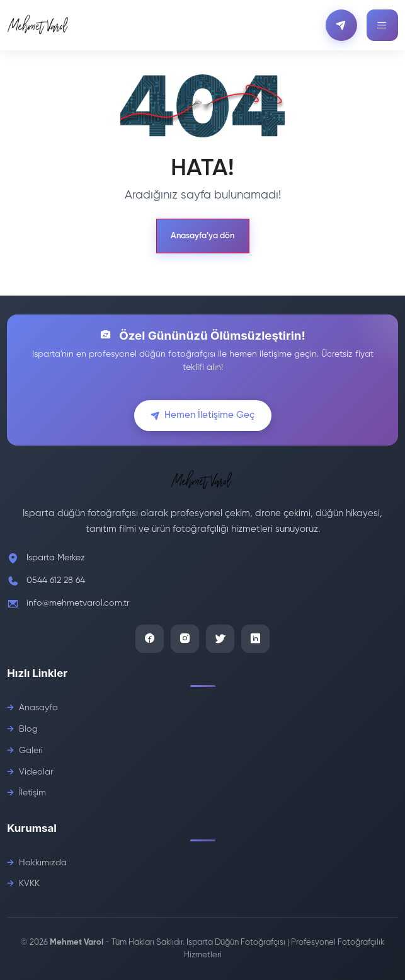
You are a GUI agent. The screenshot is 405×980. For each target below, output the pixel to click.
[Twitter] (220, 639)
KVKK (29, 884)
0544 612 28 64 (56, 580)
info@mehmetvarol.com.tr (78, 603)
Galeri (31, 751)
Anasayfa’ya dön (202, 236)
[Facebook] (150, 639)
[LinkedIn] (255, 639)
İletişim (32, 793)
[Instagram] (185, 639)
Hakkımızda (43, 863)
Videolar (36, 772)
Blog (28, 729)
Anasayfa (38, 708)
